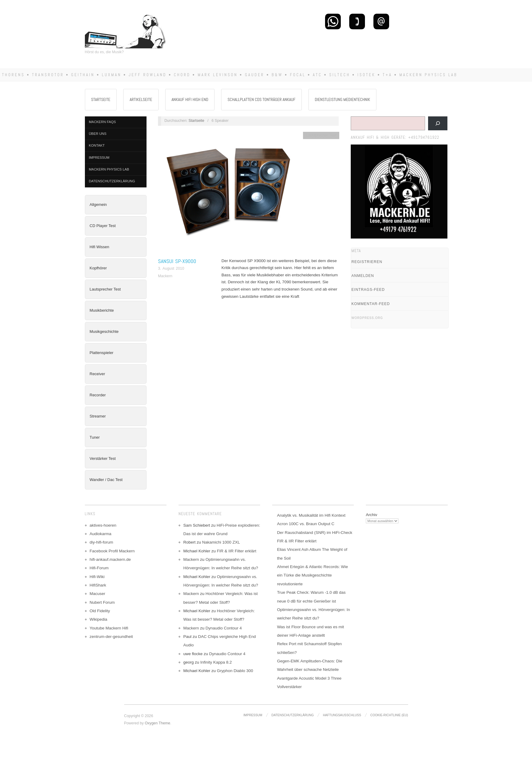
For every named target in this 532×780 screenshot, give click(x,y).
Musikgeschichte (104, 331)
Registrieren (367, 262)
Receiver (97, 374)
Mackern (165, 276)
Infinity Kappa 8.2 (216, 662)
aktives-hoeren (103, 525)
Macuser (98, 594)
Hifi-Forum (99, 568)
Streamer (98, 416)
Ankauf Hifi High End (190, 99)
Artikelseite (141, 99)
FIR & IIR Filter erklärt (237, 551)
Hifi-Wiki (97, 577)
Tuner (95, 437)
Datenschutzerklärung (112, 181)
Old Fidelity (100, 611)
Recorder (98, 395)
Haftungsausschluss (342, 715)
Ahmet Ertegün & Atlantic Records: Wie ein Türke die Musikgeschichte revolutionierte (313, 575)
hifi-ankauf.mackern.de (110, 559)
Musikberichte (102, 310)
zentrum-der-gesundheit (111, 637)
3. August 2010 (171, 268)
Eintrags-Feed (368, 290)
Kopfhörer (98, 268)
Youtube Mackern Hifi (109, 628)
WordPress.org (367, 318)
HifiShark (98, 585)
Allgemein (98, 205)
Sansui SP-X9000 (177, 261)
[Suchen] (438, 123)
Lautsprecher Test (105, 289)
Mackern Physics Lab (109, 169)
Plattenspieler (102, 353)
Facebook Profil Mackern (112, 551)
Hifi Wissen (100, 247)
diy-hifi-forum (102, 542)
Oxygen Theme (157, 723)
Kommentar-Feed (371, 304)
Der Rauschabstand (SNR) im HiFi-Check (315, 533)
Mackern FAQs (102, 122)
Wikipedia (99, 619)
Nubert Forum (102, 602)
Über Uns (98, 134)
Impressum (99, 158)
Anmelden (363, 276)
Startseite (101, 99)
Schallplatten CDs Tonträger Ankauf (261, 99)
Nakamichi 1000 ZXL (221, 542)
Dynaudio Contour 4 (224, 628)
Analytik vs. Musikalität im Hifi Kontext (311, 515)
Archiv (372, 515)
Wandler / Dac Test (106, 480)
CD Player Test (103, 226)
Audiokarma (101, 534)
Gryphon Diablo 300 (235, 671)
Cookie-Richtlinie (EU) (389, 715)
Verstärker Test (103, 458)
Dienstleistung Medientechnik (342, 99)
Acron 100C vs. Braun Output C (306, 524)
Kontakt (97, 145)
